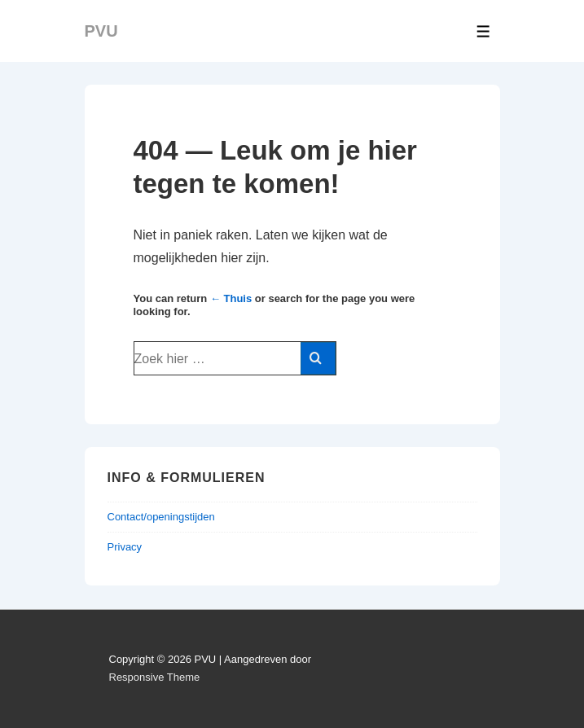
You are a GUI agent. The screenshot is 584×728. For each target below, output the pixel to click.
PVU (101, 31)
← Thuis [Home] (231, 298)
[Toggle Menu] (483, 31)
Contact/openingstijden (161, 517)
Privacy (125, 547)
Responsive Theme (155, 677)
